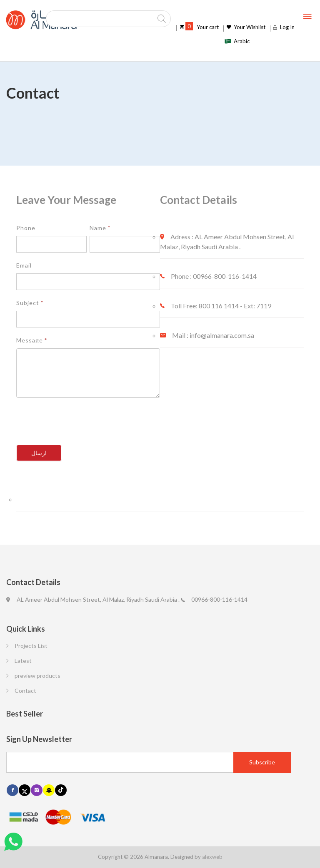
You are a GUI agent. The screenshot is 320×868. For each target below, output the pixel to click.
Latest (23, 661)
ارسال (39, 453)
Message (32, 340)
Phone (26, 228)
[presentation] (80, 424)
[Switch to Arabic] (237, 41)
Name (100, 228)
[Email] (149, 762)
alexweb (212, 857)
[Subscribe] (262, 762)
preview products (37, 676)
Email (24, 265)
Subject (30, 303)
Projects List (31, 646)
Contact (25, 691)
